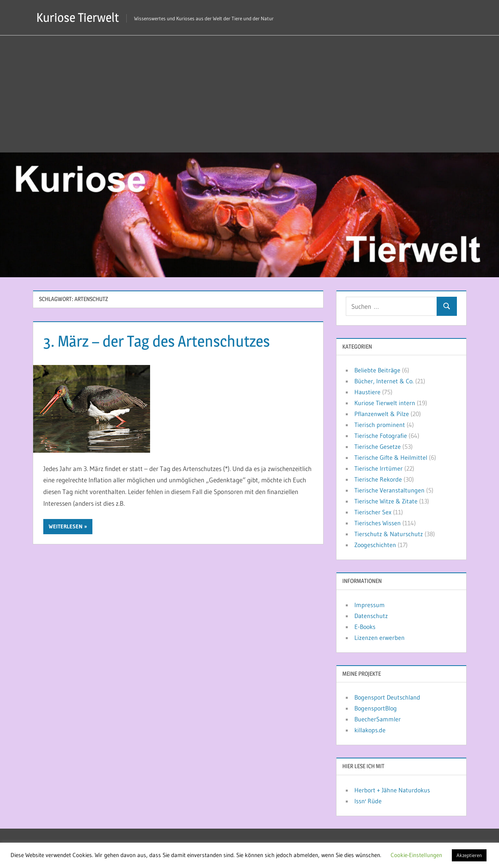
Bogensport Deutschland (387, 697)
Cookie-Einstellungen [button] (416, 855)
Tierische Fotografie (381, 436)
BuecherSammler (378, 719)
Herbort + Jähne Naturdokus (392, 790)
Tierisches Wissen (378, 523)
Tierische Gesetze (378, 446)
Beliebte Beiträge (377, 370)
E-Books (365, 627)
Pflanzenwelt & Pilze (382, 414)
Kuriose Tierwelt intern (385, 403)
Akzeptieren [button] (469, 855)
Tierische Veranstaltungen (389, 490)
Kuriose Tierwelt (78, 17)
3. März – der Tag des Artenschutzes (157, 341)
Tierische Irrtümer (379, 468)
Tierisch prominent (380, 425)
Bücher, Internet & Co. (384, 381)
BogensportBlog (376, 708)
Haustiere (367, 392)
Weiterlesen (66, 526)
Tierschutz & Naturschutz (389, 534)
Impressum (370, 605)
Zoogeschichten (375, 545)
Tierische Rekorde (378, 479)
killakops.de (370, 730)
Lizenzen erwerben (380, 638)
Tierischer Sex (373, 512)
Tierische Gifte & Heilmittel (391, 457)
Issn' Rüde (368, 801)
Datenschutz (371, 616)
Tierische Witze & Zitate (386, 501)
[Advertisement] (249, 94)
